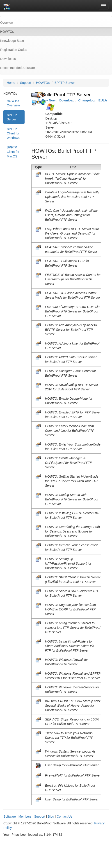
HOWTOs (43, 83)
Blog (51, 816)
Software (10, 816)
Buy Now (49, 100)
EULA (103, 100)
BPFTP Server (65, 83)
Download (67, 100)
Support (26, 83)
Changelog (86, 100)
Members (25, 816)
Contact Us (64, 816)
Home (11, 83)
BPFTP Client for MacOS (13, 152)
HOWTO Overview (13, 103)
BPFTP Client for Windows (13, 133)
